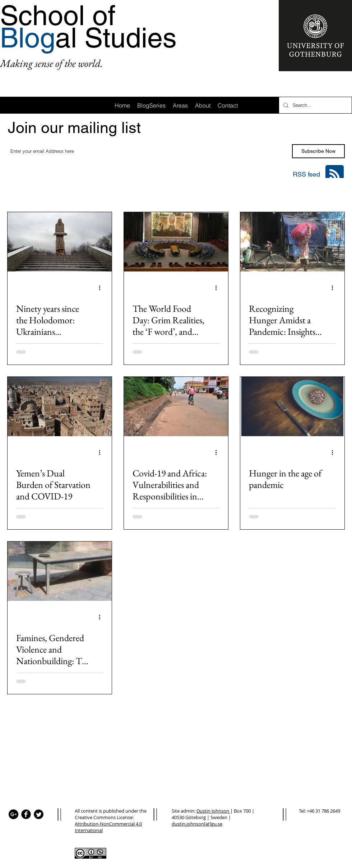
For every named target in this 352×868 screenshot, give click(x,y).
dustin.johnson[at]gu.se (197, 824)
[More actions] (102, 288)
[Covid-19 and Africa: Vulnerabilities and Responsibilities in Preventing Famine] (176, 406)
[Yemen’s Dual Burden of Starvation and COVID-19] (60, 406)
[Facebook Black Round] (26, 814)
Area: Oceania (255, 192)
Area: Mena (298, 192)
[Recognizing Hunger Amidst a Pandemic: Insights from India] (292, 242)
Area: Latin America (141, 192)
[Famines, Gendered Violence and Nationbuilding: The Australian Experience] (60, 571)
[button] (336, 193)
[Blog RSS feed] (335, 175)
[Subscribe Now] (318, 151)
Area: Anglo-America (201, 192)
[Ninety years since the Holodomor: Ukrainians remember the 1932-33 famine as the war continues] (60, 242)
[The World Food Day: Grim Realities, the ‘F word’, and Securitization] (176, 242)
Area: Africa (54, 192)
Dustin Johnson (213, 811)
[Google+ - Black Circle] (13, 814)
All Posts (17, 192)
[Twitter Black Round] (39, 814)
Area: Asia (93, 192)
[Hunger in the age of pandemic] (292, 406)
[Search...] (315, 105)
